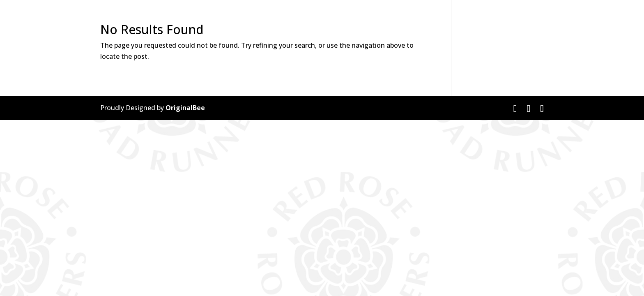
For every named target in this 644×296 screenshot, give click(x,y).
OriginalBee (185, 108)
